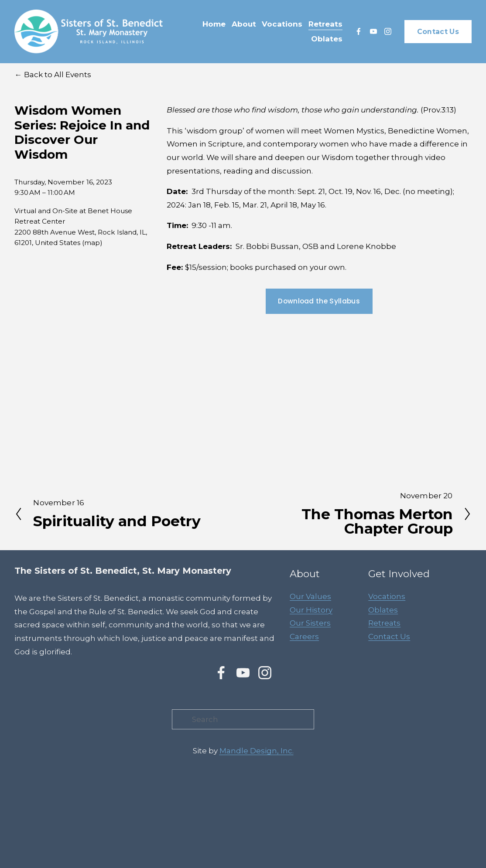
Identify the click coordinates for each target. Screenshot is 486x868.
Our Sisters (310, 623)
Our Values (310, 596)
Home (214, 24)
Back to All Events (58, 75)
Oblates (383, 610)
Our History (311, 610)
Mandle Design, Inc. (257, 751)
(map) (92, 243)
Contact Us (438, 32)
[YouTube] (373, 31)
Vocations (387, 596)
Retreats (384, 623)
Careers (304, 637)
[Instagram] (388, 31)
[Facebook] (359, 31)
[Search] (243, 719)
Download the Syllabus (319, 301)
